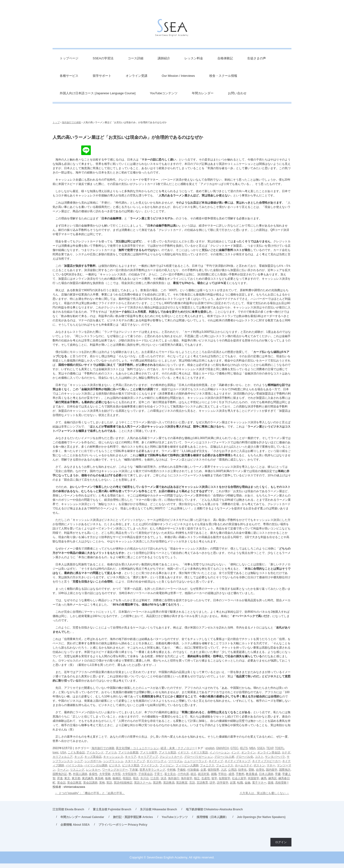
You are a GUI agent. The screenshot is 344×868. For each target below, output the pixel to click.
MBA (253, 748)
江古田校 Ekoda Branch (68, 809)
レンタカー (93, 770)
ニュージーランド (196, 761)
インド (235, 752)
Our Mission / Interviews (178, 76)
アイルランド (95, 752)
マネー (271, 765)
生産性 (206, 778)
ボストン (259, 765)
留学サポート (102, 76)
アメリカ (111, 752)
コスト (259, 757)
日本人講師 (266, 774)
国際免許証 (60, 774)
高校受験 (281, 783)
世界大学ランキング (152, 770)
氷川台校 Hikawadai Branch (159, 809)
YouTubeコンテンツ (164, 93)
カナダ (286, 752)
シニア (79, 761)
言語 (192, 783)
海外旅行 (174, 778)
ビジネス (115, 765)
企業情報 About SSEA (75, 825)
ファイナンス (149, 765)
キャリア (131, 757)
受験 (251, 770)
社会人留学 (239, 778)
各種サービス (69, 76)
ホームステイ (243, 765)
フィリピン (167, 765)
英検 (102, 783)
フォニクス (207, 765)
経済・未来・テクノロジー (178, 748)
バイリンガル (74, 765)
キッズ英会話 (93, 757)
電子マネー (259, 783)
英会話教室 (74, 783)
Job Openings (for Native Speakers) (261, 817)
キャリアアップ (148, 757)
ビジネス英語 (131, 765)
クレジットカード (171, 757)
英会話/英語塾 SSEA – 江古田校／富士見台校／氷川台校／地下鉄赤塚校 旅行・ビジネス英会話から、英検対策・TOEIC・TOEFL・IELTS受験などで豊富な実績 (172, 29)
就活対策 (204, 774)
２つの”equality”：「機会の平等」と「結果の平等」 (90, 793)
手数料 (240, 774)
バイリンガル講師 (96, 765)
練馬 (264, 778)
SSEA (261, 748)
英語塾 (157, 783)
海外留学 (187, 778)
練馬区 (273, 778)
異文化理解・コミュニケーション (137, 748)
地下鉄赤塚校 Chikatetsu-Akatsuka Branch (214, 809)
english (210, 748)
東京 (67, 778)
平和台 (222, 774)
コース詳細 (136, 58)
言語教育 (202, 783)
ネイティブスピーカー (266, 761)
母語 (136, 778)
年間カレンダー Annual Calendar (82, 817)
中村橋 (171, 770)
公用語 (232, 770)
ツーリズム (175, 761)
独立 (197, 778)
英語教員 (169, 783)
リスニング (77, 770)
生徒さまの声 (257, 58)
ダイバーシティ (156, 761)
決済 (163, 778)
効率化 (242, 770)
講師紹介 (164, 58)
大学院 (116, 774)
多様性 (93, 774)
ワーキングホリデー (115, 770)
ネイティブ (216, 761)
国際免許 (285, 770)
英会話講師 (90, 783)
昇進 (60, 778)
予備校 (181, 770)
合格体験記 (225, 58)
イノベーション (220, 752)
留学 (214, 778)
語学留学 (223, 783)
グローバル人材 (224, 757)
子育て (158, 774)
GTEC (234, 748)
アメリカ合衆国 (128, 752)
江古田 (155, 778)
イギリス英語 (199, 752)
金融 (247, 783)
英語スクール (143, 783)
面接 (271, 783)
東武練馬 (88, 778)
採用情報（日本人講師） (212, 817)
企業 (203, 770)
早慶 (278, 774)
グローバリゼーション (199, 757)
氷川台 (145, 778)
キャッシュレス (113, 757)
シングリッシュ (113, 761)
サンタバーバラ (275, 757)
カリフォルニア (63, 757)
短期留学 (225, 778)
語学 (212, 783)
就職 (214, 774)
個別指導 (213, 770)
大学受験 (105, 774)
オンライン (248, 752)
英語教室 (182, 783)
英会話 (61, 783)
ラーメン (63, 770)
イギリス (183, 752)
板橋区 (117, 778)
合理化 (260, 770)
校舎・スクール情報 (223, 76)
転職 (240, 783)
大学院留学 (129, 774)
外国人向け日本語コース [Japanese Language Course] (98, 93)
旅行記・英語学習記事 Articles (133, 817)
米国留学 (253, 778)
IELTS (244, 748)
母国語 (127, 778)
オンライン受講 (137, 76)
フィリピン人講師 (187, 765)
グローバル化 (245, 757)
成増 (231, 774)
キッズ (79, 757)
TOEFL (279, 748)
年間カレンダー (203, 93)
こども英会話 (76, 752)
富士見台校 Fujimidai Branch (112, 809)
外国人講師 (80, 774)
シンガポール (93, 761)
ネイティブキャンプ (237, 761)
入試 (224, 770)
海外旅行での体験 (103, 748)
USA (63, 752)
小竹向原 (183, 774)
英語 (109, 783)
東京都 (76, 778)
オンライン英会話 (269, 752)
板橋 (108, 778)
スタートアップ (135, 761)
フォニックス (225, 765)
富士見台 (170, 774)
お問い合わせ (237, 93)
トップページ (69, 58)
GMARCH (222, 748)
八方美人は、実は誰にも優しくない (264, 793)
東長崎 (99, 778)
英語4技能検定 (123, 783)
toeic (56, 752)
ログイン (281, 842)
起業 (233, 783)
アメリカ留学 (149, 752)
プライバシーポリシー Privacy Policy (123, 825)
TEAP (270, 748)
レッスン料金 (194, 58)
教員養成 (252, 774)
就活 (193, 774)
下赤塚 (134, 770)
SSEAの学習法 (103, 58)
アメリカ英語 (167, 752)
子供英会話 (145, 774)
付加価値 (193, 770)
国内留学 (272, 770)
